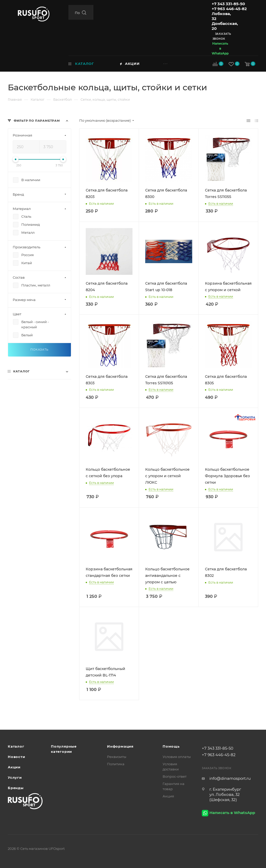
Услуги (15, 777)
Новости (16, 757)
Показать (39, 350)
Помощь (171, 746)
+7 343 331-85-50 (228, 4)
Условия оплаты (177, 757)
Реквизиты (117, 757)
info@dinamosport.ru (230, 778)
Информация (120, 746)
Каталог (16, 746)
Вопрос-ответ (175, 776)
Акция (168, 796)
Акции (14, 767)
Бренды (16, 788)
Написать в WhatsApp (220, 48)
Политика (116, 764)
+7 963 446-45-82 (229, 9)
